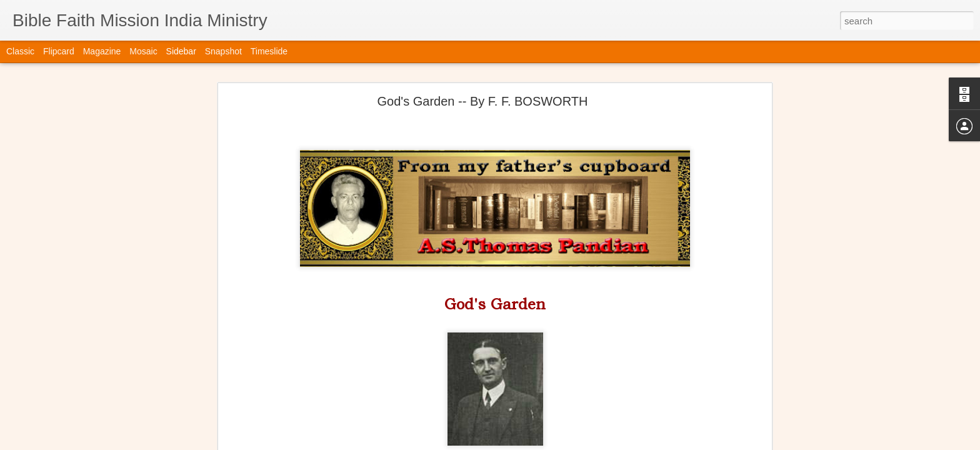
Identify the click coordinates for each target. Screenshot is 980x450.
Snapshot (223, 51)
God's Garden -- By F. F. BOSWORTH (483, 96)
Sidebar (181, 51)
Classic (20, 51)
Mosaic (143, 51)
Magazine (102, 51)
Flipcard (59, 51)
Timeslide (269, 51)
